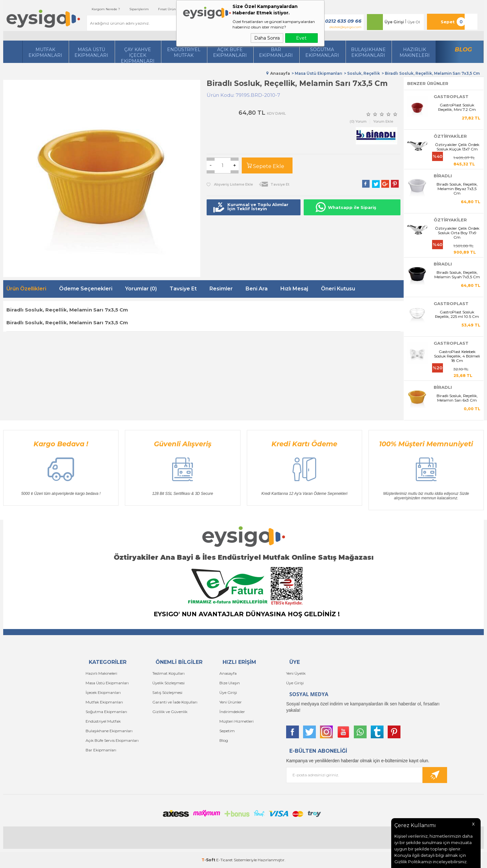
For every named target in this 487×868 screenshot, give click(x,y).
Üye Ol (414, 22)
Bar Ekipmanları (101, 750)
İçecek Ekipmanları (103, 692)
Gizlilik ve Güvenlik (170, 712)
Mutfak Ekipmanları (45, 52)
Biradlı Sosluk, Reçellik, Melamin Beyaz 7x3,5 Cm (457, 189)
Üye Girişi (394, 22)
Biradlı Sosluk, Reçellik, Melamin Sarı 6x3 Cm (457, 398)
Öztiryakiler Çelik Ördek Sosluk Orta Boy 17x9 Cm (457, 233)
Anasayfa (228, 673)
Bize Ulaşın (230, 683)
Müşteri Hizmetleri (236, 721)
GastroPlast (451, 96)
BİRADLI (443, 176)
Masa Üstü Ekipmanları (91, 52)
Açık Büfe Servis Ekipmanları (112, 740)
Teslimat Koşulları (168, 673)
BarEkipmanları (276, 52)
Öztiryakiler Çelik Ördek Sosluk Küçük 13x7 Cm (457, 147)
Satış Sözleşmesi (167, 692)
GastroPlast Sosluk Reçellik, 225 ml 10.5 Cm (457, 314)
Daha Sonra (267, 38)
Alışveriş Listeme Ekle (230, 184)
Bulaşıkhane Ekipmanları (368, 52)
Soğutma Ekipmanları (322, 52)
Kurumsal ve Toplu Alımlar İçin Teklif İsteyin (258, 207)
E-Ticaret (224, 860)
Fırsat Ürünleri (170, 9)
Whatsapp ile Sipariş (352, 207)
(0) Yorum (358, 121)
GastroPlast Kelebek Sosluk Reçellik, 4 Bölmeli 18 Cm (457, 356)
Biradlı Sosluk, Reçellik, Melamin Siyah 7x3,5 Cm (457, 275)
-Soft (209, 860)
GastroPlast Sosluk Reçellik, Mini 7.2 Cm (457, 107)
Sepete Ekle (269, 166)
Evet (301, 38)
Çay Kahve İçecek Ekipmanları (138, 55)
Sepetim (227, 731)
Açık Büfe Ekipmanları (230, 52)
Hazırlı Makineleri (101, 673)
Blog (463, 50)
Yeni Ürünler (231, 702)
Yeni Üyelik (296, 673)
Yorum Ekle (383, 121)
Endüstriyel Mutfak (184, 52)
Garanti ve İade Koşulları (175, 702)
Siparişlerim (139, 9)
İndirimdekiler (232, 712)
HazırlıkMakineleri (415, 52)
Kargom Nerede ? (106, 9)
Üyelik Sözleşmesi (168, 683)
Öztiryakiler (450, 136)
